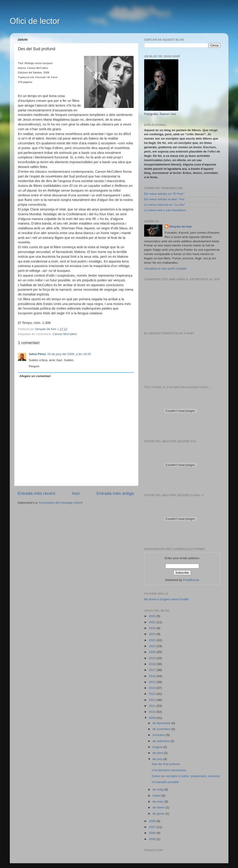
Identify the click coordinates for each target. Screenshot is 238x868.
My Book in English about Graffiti (166, 599)
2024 (153, 628)
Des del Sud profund (166, 764)
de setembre (162, 741)
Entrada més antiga (115, 493)
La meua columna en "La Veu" (165, 205)
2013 (153, 694)
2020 (153, 652)
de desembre (162, 723)
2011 (153, 706)
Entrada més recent (37, 493)
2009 (153, 718)
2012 (153, 700)
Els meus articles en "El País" (164, 194)
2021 (153, 646)
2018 (153, 664)
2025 (153, 622)
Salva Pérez (37, 354)
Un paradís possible (165, 782)
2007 (153, 827)
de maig (159, 789)
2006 (153, 833)
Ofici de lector (35, 21)
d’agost (158, 747)
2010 (153, 712)
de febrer (159, 807)
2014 (153, 688)
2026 (153, 616)
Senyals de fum (180, 226)
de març (159, 802)
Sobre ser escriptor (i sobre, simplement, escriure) (186, 776)
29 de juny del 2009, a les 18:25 (69, 354)
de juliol (158, 753)
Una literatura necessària (169, 770)
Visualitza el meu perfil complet (165, 269)
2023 (153, 634)
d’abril (157, 796)
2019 (153, 658)
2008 (153, 821)
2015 (153, 682)
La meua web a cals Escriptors (165, 210)
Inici (76, 493)
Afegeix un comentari (35, 376)
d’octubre (159, 735)
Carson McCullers (65, 334)
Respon (34, 366)
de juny (158, 759)
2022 (153, 640)
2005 (153, 839)
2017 (153, 670)
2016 (153, 676)
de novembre (162, 729)
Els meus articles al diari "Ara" (165, 199)
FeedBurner (191, 580)
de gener (159, 814)
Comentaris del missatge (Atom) (61, 503)
